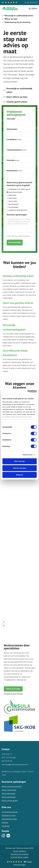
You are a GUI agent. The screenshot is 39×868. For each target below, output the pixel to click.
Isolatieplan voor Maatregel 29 (19, 189)
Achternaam (12, 129)
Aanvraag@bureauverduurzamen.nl (15, 764)
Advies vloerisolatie (9, 790)
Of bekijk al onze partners (13, 694)
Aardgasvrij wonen (9, 815)
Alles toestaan (20, 461)
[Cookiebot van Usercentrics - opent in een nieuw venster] (28, 391)
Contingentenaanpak (10, 812)
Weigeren (19, 475)
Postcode (13, 160)
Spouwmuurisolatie (15, 192)
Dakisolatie (12, 195)
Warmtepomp (13, 204)
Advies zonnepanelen (10, 801)
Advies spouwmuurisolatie (12, 786)
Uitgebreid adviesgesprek (18, 210)
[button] (19, 622)
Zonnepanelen (13, 207)
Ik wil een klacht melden (19, 857)
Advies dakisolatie (8, 793)
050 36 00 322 (31, 2)
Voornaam (11, 119)
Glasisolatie (13, 198)
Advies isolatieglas (9, 797)
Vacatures (6, 826)
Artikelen (5, 822)
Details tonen (28, 455)
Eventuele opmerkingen (17, 215)
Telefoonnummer (17, 150)
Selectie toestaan (19, 468)
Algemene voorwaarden (20, 854)
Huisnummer (15, 171)
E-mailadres (14, 139)
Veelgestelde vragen (9, 819)
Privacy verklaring (19, 851)
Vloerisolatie (13, 201)
